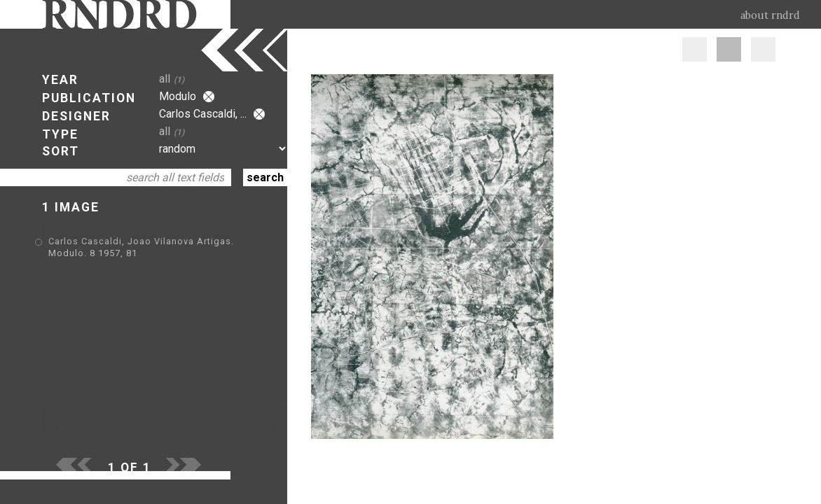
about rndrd (770, 15)
